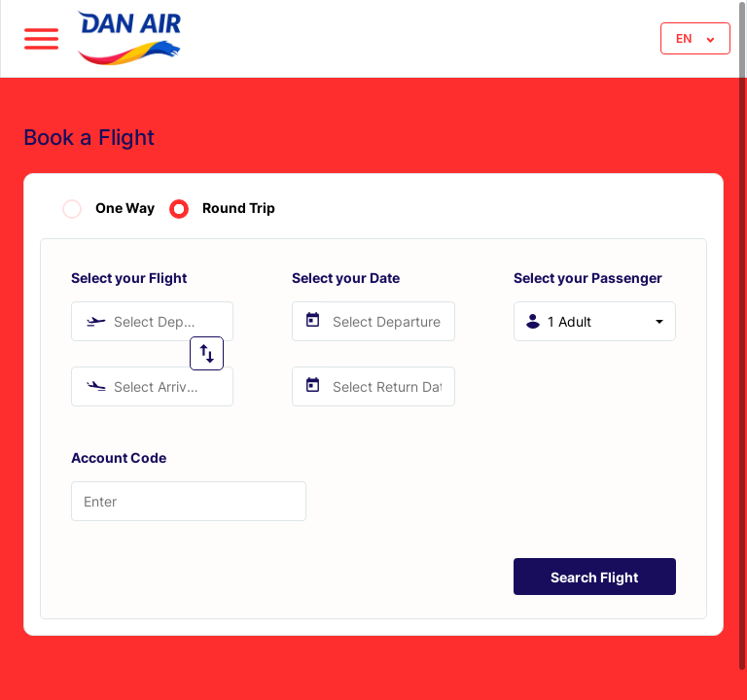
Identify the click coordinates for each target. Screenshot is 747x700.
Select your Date (346, 278)
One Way (125, 208)
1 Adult (569, 321)
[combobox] (152, 321)
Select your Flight (129, 278)
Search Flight (594, 577)
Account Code (119, 457)
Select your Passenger (588, 278)
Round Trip (239, 208)
